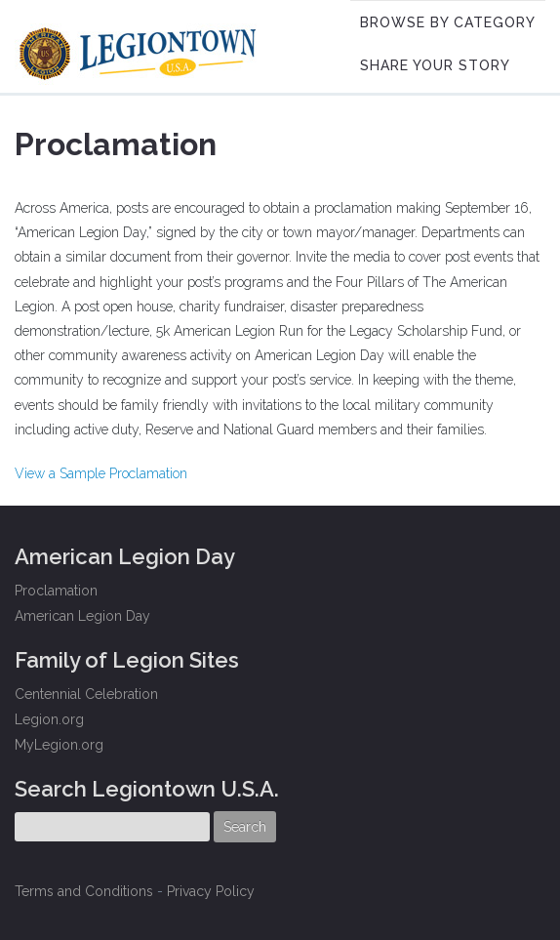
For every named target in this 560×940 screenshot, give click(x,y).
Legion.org (49, 719)
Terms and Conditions (84, 891)
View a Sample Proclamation (101, 473)
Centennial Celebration (86, 694)
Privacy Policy (211, 891)
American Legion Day (82, 616)
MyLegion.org (59, 745)
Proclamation (56, 591)
